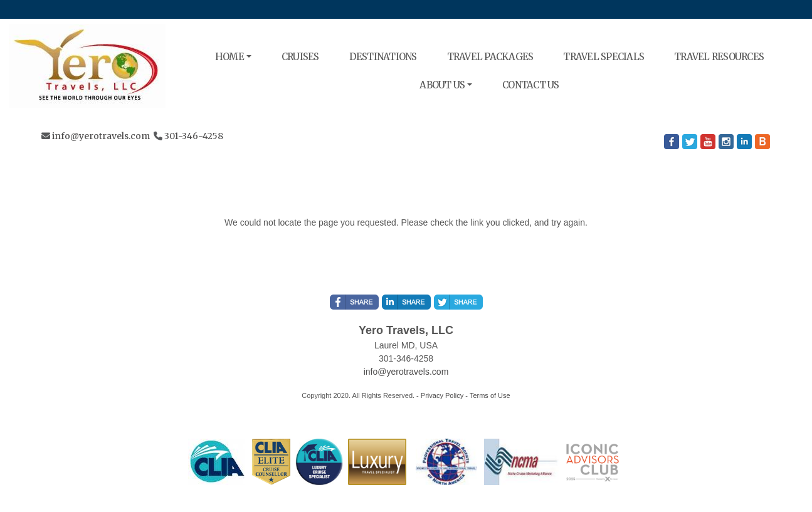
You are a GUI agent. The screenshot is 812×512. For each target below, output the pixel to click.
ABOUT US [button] (442, 85)
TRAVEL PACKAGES (490, 57)
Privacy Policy (442, 395)
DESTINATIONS (383, 57)
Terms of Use (490, 395)
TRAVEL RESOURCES (719, 57)
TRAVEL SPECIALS (604, 57)
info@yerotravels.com (101, 136)
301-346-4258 (194, 136)
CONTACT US (531, 85)
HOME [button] (229, 57)
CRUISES (300, 57)
